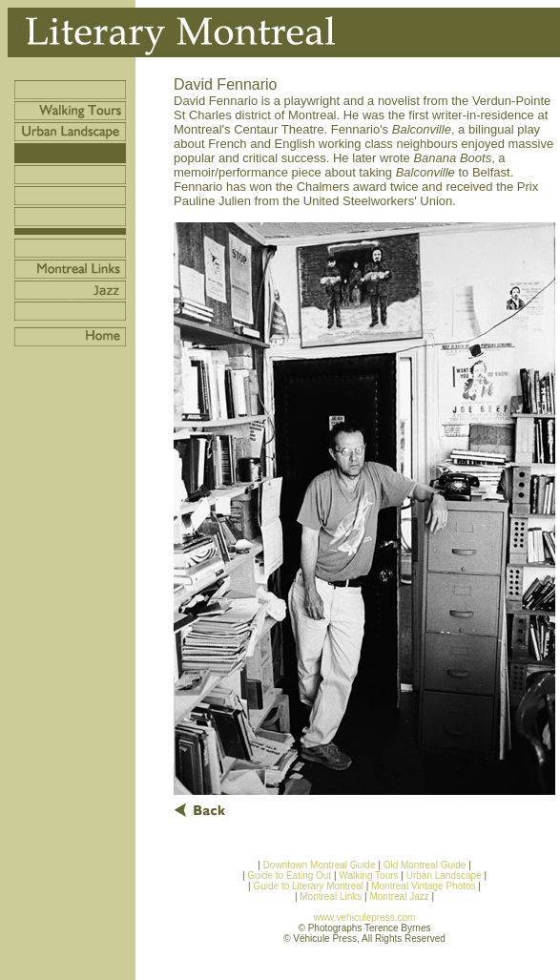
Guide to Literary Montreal (308, 886)
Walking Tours (368, 876)
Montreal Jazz (400, 897)
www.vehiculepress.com (365, 917)
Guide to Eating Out (289, 876)
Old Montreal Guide (425, 865)
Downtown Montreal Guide (320, 865)
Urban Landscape (444, 876)
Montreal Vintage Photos (423, 886)
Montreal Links (331, 897)
